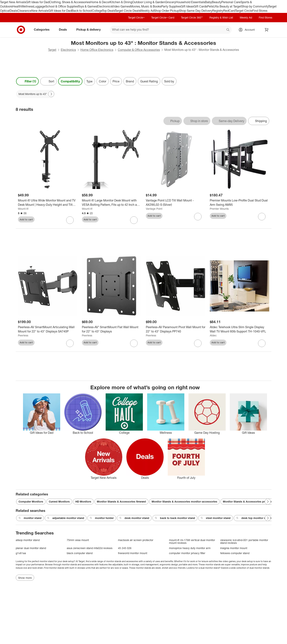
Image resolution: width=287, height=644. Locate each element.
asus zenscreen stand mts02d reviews (90, 548)
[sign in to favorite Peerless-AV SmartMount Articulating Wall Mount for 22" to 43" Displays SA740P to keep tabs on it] (70, 343)
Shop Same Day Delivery (196, 11)
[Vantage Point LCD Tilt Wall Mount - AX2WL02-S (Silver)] (176, 203)
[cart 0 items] (267, 30)
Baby (208, 2)
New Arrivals (40, 11)
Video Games (121, 6)
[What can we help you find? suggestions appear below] (171, 30)
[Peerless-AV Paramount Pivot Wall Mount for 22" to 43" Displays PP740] (176, 329)
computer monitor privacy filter (187, 553)
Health (17, 6)
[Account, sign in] (248, 30)
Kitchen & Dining (121, 2)
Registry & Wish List (221, 17)
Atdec (213, 335)
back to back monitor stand (175, 518)
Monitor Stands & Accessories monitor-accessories (184, 502)
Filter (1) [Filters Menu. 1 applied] (27, 81)
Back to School (82, 11)
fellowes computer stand (235, 553)
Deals (14, 11)
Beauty (217, 2)
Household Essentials (190, 2)
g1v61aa (21, 553)
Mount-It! (23, 209)
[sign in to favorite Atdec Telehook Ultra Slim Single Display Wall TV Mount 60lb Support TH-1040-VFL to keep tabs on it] (262, 343)
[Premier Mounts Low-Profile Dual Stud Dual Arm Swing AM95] (240, 203)
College (97, 11)
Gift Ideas (187, 6)
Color (103, 81)
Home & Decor (100, 2)
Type (89, 81)
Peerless (23, 335)
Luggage (39, 6)
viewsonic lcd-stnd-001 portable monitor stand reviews (244, 541)
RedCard (229, 11)
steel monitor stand (216, 518)
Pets (210, 6)
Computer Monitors (31, 502)
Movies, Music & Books (146, 6)
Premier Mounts (219, 209)
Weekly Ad (147, 11)
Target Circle (244, 11)
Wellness (27, 6)
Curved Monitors (59, 502)
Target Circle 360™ (192, 17)
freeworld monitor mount (133, 553)
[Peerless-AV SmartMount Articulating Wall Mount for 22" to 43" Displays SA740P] (48, 329)
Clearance (24, 11)
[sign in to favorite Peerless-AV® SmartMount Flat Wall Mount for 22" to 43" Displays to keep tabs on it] (134, 343)
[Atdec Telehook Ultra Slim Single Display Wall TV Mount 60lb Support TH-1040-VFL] (240, 329)
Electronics (105, 6)
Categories (43, 30)
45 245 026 (125, 548)
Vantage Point (154, 209)
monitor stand (30, 518)
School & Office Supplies (62, 6)
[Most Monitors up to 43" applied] (35, 94)
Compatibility (70, 81)
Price (116, 81)
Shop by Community (255, 6)
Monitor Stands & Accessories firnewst (121, 502)
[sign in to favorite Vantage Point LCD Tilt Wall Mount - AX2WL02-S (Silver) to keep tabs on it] (198, 217)
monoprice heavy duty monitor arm (190, 548)
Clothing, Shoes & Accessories (70, 2)
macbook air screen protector (136, 540)
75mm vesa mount (78, 540)
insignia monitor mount (234, 548)
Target (52, 50)
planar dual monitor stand (31, 548)
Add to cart (26, 219)
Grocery (170, 2)
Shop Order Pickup (167, 11)
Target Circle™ (136, 17)
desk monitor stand (134, 518)
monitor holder (102, 518)
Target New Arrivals (13, 2)
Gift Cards (200, 6)
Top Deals (108, 11)
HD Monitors (83, 502)
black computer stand (80, 553)
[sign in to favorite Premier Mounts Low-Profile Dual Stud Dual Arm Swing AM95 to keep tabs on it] (262, 217)
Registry (218, 11)
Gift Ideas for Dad (37, 2)
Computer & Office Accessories (139, 50)
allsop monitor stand (28, 540)
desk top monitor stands (254, 518)
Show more (25, 578)
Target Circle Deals (127, 11)
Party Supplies (171, 6)
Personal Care (231, 2)
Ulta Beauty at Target (227, 6)
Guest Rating (149, 81)
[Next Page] (51, 94)
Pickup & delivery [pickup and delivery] (90, 30)
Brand (130, 81)
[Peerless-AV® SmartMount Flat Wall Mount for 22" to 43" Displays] (112, 329)
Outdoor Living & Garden (149, 2)
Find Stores (260, 11)
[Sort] (48, 81)
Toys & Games (88, 6)
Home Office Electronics (97, 50)
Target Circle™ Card (163, 17)
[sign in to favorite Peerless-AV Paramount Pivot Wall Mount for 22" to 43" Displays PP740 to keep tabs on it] (198, 343)
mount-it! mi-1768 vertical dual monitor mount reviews (192, 541)
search (228, 30)
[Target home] (21, 30)
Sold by (169, 81)
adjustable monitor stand (66, 518)
